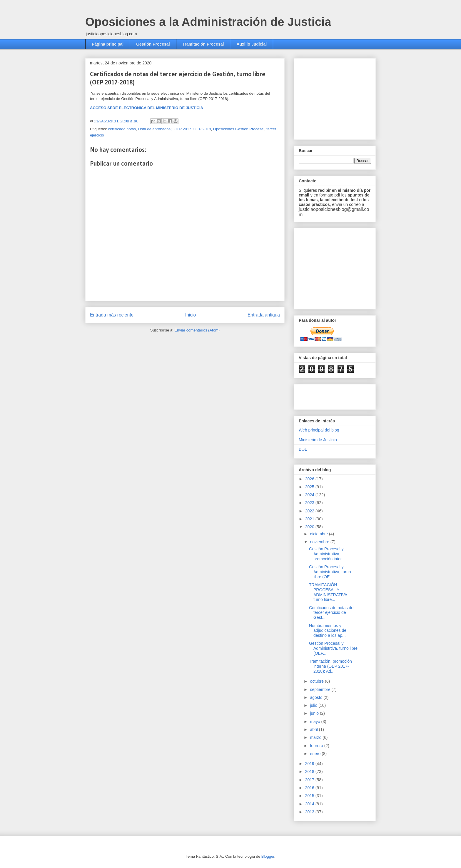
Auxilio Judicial (252, 44)
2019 (310, 764)
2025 (310, 487)
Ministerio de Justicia (318, 440)
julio (314, 705)
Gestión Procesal (153, 44)
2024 (310, 495)
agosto (317, 697)
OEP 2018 (202, 129)
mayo (315, 722)
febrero (317, 746)
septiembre (321, 689)
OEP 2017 (183, 129)
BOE (303, 449)
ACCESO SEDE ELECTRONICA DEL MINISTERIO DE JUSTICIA (147, 108)
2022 (310, 511)
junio (315, 713)
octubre (317, 681)
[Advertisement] (343, 97)
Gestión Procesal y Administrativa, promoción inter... (327, 554)
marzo (316, 737)
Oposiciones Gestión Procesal (239, 129)
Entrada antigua (264, 315)
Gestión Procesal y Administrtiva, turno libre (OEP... (333, 648)
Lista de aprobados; (155, 129)
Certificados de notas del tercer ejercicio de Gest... (332, 613)
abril (314, 729)
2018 (310, 772)
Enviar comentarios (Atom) (197, 330)
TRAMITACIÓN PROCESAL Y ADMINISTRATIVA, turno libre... (329, 592)
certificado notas (122, 129)
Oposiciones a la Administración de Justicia (208, 22)
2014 (310, 804)
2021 (310, 519)
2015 (310, 796)
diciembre (319, 534)
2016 (310, 788)
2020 (310, 527)
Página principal (108, 44)
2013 (310, 812)
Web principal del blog (319, 430)
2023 (310, 503)
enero (316, 754)
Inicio (191, 315)
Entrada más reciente (112, 315)
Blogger (268, 856)
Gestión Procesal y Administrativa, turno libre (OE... (330, 572)
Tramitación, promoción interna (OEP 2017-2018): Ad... (330, 666)
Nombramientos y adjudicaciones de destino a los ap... (328, 631)
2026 (310, 479)
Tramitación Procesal (203, 44)
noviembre (320, 542)
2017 (310, 780)
